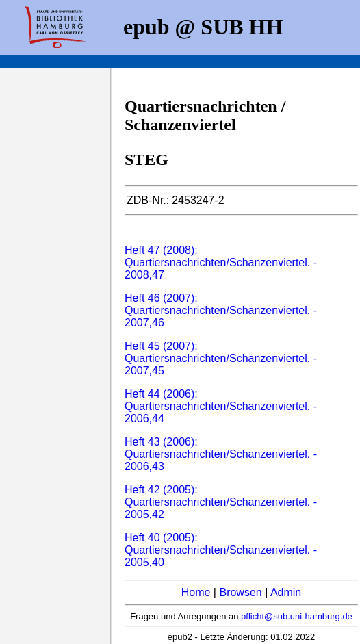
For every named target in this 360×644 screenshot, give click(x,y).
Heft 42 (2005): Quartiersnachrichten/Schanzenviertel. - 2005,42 (221, 502)
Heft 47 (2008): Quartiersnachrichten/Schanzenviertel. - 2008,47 (221, 262)
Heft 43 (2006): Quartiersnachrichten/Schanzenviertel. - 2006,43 (221, 454)
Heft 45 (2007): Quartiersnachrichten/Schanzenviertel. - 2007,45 (221, 358)
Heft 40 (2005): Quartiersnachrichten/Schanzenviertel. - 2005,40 (221, 550)
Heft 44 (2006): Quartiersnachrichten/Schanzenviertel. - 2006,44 (221, 406)
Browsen (240, 592)
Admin (286, 592)
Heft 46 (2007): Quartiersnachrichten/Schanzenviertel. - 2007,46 (221, 310)
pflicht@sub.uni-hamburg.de (297, 616)
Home (196, 592)
